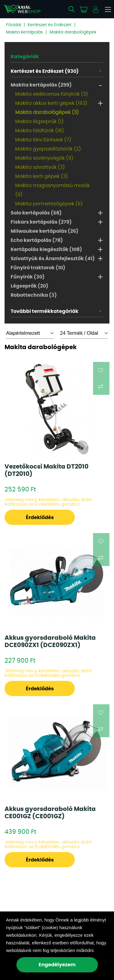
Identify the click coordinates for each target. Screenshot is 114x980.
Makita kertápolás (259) (41, 85)
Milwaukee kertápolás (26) (45, 231)
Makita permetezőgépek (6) (49, 204)
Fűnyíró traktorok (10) (38, 268)
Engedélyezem (57, 965)
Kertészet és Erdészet (50, 25)
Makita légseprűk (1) (39, 122)
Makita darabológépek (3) (47, 112)
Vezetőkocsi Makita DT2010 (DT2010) (47, 470)
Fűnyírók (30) (28, 277)
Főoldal (14, 25)
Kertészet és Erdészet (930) (45, 71)
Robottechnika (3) (34, 295)
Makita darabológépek (73, 32)
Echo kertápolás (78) (37, 240)
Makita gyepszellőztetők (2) (48, 149)
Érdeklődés (40, 518)
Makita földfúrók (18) (40, 131)
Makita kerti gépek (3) (41, 176)
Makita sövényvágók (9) (44, 158)
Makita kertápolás (24, 32)
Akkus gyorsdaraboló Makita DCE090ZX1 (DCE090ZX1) (50, 642)
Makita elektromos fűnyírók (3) (52, 94)
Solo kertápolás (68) (36, 213)
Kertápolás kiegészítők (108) (46, 249)
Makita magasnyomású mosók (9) (52, 190)
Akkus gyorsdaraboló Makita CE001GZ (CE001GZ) (50, 813)
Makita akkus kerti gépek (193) (51, 103)
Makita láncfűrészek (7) (43, 140)
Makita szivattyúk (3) (40, 167)
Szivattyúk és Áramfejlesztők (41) (53, 259)
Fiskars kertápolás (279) (41, 222)
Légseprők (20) (29, 286)
